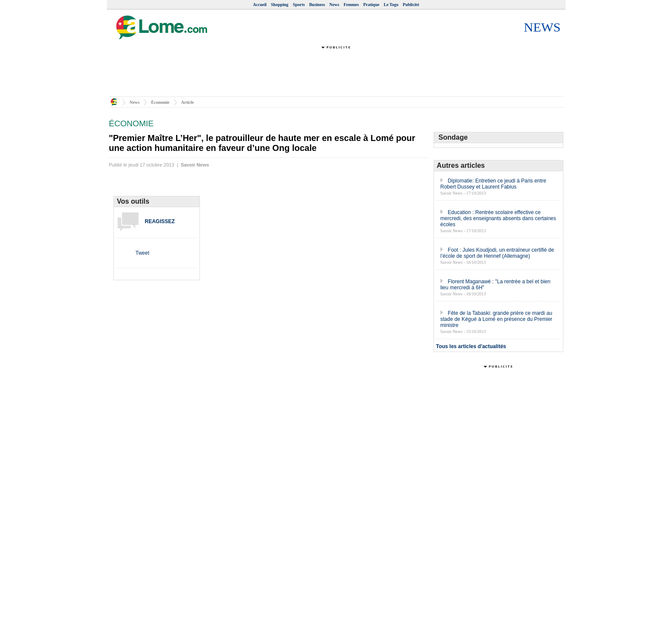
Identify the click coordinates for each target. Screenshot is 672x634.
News (334, 5)
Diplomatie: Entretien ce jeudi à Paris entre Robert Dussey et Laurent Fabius (494, 184)
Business (317, 5)
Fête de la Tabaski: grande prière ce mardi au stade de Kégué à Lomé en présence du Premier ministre (497, 319)
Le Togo (391, 5)
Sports (299, 5)
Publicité (411, 5)
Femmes (351, 5)
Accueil (260, 5)
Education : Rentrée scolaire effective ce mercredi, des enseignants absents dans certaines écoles (498, 218)
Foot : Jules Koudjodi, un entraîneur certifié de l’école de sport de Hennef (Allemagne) (497, 253)
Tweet (142, 253)
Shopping (280, 5)
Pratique (371, 5)
